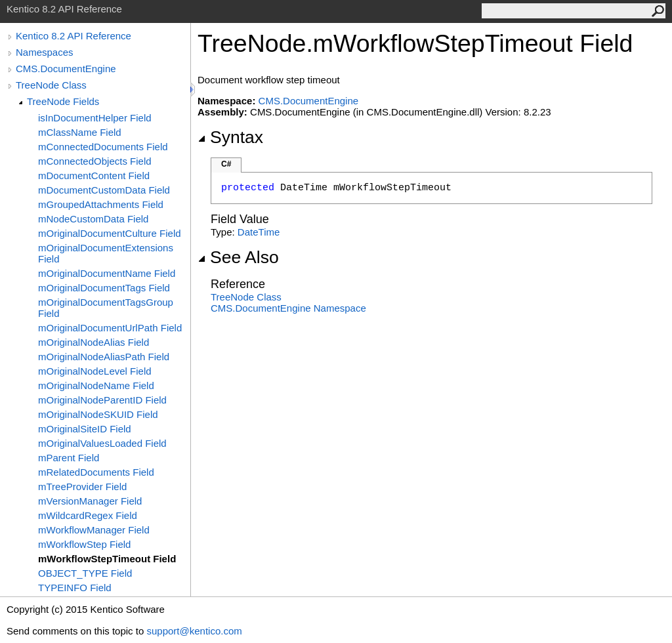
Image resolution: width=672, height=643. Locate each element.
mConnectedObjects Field (95, 161)
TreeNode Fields (63, 101)
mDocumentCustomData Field (104, 190)
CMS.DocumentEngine (66, 69)
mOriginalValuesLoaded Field (102, 443)
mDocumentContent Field (94, 176)
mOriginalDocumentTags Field (104, 288)
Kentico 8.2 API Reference (73, 36)
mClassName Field (80, 132)
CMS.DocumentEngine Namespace (288, 308)
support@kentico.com (194, 631)
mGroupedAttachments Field (101, 204)
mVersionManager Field (90, 501)
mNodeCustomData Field (93, 219)
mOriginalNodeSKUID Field (98, 414)
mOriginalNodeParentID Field (102, 400)
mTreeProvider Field (82, 487)
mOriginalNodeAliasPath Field (104, 357)
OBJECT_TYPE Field (85, 573)
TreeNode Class (51, 85)
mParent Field (69, 458)
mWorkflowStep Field (84, 544)
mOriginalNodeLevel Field (95, 371)
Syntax (230, 137)
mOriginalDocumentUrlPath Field (110, 328)
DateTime (259, 232)
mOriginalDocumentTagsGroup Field (106, 308)
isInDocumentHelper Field (95, 118)
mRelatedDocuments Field (96, 472)
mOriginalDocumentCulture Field (110, 233)
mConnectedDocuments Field (103, 147)
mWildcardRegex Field (88, 515)
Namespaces (45, 52)
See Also (238, 257)
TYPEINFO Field (75, 588)
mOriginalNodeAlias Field (94, 342)
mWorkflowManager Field (94, 530)
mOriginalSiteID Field (85, 429)
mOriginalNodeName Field (96, 385)
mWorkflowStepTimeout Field (107, 559)
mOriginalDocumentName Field (107, 273)
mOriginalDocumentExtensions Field (106, 253)
